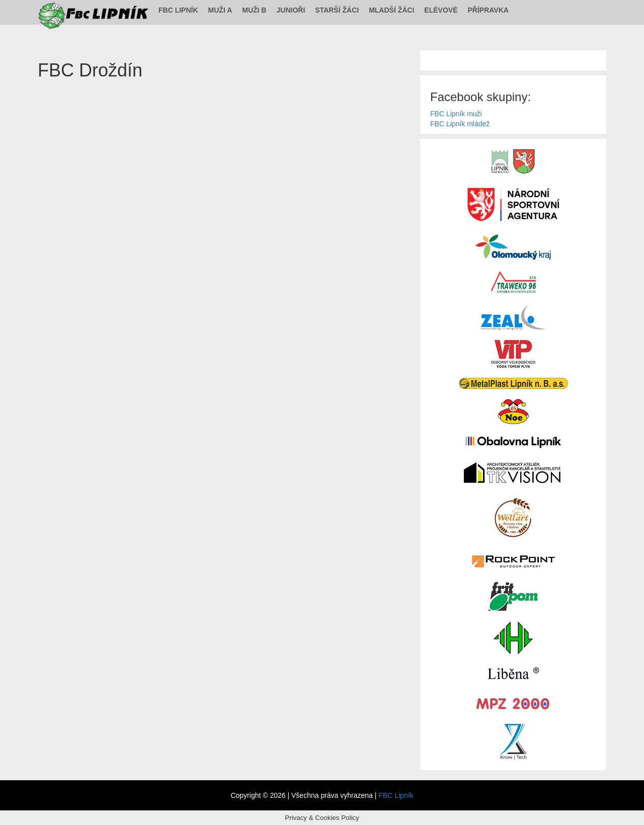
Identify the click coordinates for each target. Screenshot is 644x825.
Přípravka (488, 10)
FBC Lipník (178, 10)
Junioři (291, 10)
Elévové (441, 10)
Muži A (220, 10)
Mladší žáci (391, 10)
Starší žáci (337, 10)
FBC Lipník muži (456, 114)
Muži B (254, 10)
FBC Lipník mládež (460, 124)
